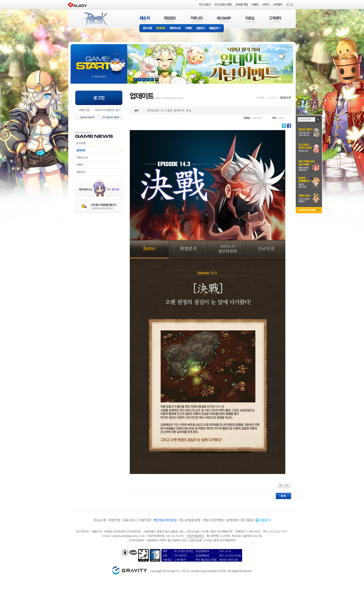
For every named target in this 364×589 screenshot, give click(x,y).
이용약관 (114, 520)
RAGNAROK (95, 19)
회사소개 (99, 520)
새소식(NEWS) (145, 19)
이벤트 (188, 28)
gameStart (99, 60)
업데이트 (161, 28)
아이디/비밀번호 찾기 (108, 110)
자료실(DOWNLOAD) (250, 19)
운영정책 (232, 520)
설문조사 (201, 28)
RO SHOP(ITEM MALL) (224, 19)
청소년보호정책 (190, 520)
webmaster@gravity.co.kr (128, 536)
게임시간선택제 (213, 520)
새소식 (272, 97)
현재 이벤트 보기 (157, 80)
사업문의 (265, 520)
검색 (318, 119)
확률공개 (216, 28)
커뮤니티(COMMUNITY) (197, 19)
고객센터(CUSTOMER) (275, 19)
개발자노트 (175, 28)
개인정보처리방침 (165, 520)
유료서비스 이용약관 (136, 520)
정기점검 (247, 520)
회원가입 (84, 110)
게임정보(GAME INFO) (170, 19)
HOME (260, 97)
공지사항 (147, 28)
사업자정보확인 (195, 536)
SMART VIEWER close (309, 211)
